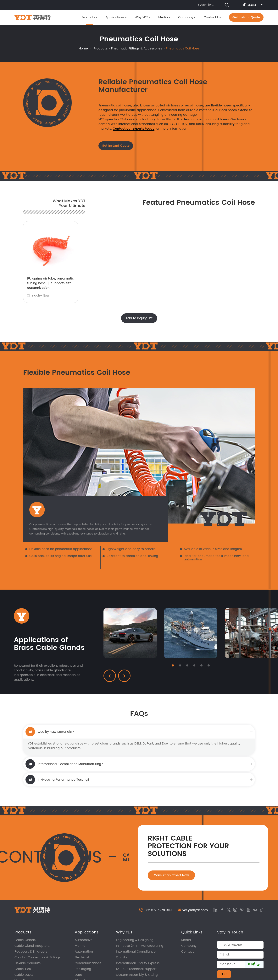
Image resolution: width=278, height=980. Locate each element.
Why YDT (142, 17)
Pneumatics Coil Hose (183, 48)
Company (187, 17)
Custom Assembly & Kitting (137, 975)
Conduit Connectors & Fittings (37, 957)
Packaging (83, 969)
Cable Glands (25, 940)
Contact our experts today (134, 129)
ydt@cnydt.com (195, 910)
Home (83, 48)
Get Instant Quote (246, 17)
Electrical (82, 957)
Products (89, 17)
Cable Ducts (24, 975)
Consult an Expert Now (171, 875)
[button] (173, 665)
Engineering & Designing (135, 940)
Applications (116, 17)
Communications (88, 963)
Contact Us (212, 17)
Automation (84, 952)
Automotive (84, 940)
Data (78, 975)
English (253, 5)
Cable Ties (23, 969)
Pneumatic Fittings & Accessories (136, 48)
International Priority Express (138, 963)
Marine (80, 946)
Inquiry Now (40, 296)
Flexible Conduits (28, 963)
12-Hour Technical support (136, 969)
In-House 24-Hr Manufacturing (140, 946)
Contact (188, 952)
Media (164, 17)
